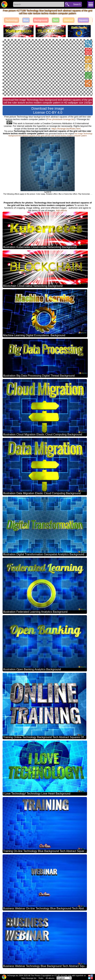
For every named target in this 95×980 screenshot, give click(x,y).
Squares (83, 20)
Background (41, 20)
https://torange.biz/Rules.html (66, 129)
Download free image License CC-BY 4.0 (48, 110)
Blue (26, 20)
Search (77, 4)
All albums (50, 978)
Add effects (61, 210)
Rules (41, 978)
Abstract (69, 20)
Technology (12, 20)
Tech (56, 20)
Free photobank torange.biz (61, 119)
